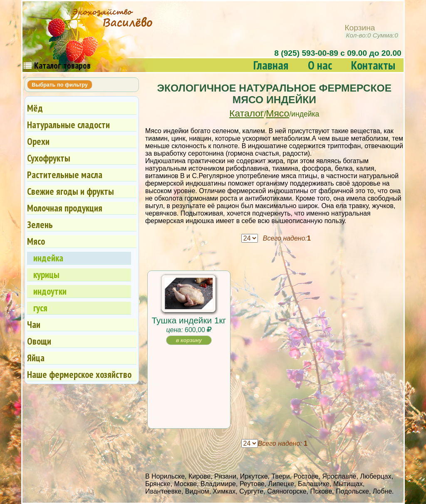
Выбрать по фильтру (60, 85)
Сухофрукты (49, 158)
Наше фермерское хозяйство (79, 374)
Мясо (277, 113)
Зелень (40, 225)
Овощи (39, 341)
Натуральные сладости (68, 125)
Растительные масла (65, 175)
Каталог (246, 113)
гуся (40, 308)
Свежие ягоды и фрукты (71, 191)
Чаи (34, 324)
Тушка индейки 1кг (189, 320)
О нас (320, 65)
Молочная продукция (65, 208)
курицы (46, 274)
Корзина (372, 31)
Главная (271, 65)
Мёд (35, 108)
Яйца (36, 358)
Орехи (38, 141)
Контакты (373, 65)
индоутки (50, 291)
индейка (48, 258)
